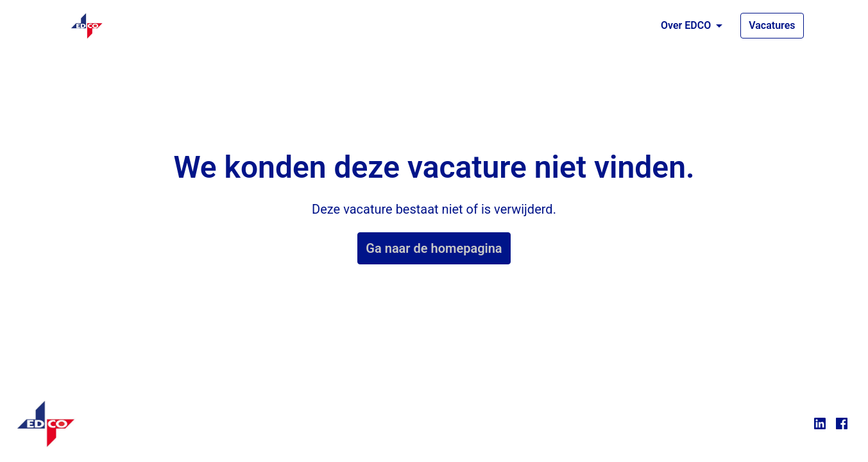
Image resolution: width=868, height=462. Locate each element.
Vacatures (772, 25)
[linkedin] (820, 424)
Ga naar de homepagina (434, 248)
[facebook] (842, 424)
